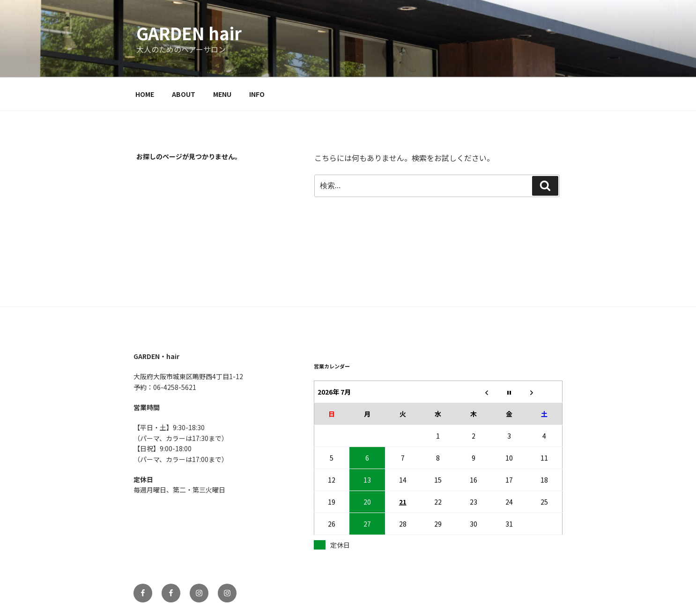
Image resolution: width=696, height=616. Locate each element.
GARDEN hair (189, 33)
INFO (257, 94)
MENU (222, 94)
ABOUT (184, 94)
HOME (145, 94)
